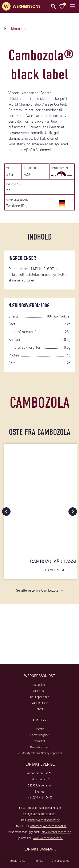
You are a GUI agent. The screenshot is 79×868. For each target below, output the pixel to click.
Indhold (38, 861)
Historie (40, 729)
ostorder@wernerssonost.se (48, 826)
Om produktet (60, 861)
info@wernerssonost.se (56, 832)
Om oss (39, 720)
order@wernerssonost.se (44, 820)
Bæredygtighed (40, 747)
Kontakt (40, 709)
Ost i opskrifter (39, 697)
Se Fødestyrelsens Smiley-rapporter (39, 753)
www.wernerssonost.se (48, 838)
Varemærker (40, 703)
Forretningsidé (40, 735)
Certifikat (39, 741)
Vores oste (39, 691)
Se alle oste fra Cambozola (37, 590)
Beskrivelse (18, 861)
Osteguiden (39, 685)
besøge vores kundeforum (39, 814)
